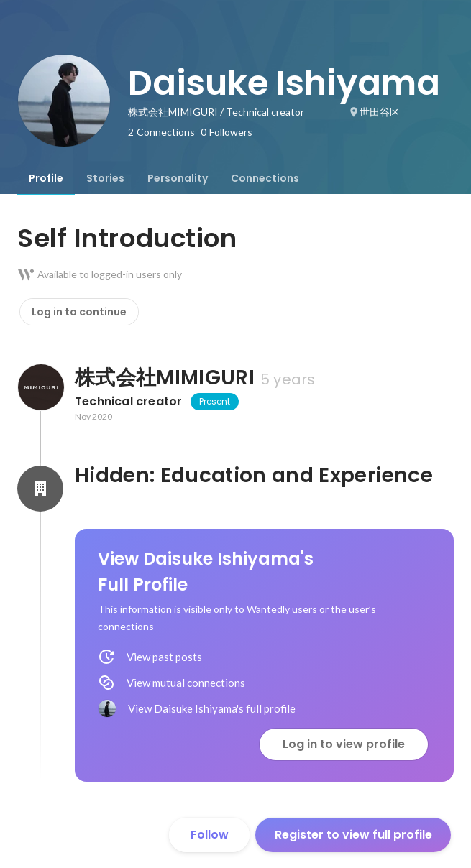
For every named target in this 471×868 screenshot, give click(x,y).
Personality (178, 178)
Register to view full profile (353, 835)
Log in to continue (79, 312)
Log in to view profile (344, 744)
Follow (210, 835)
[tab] (46, 178)
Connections (265, 178)
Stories (105, 178)
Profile (46, 178)
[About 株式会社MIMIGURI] (40, 387)
